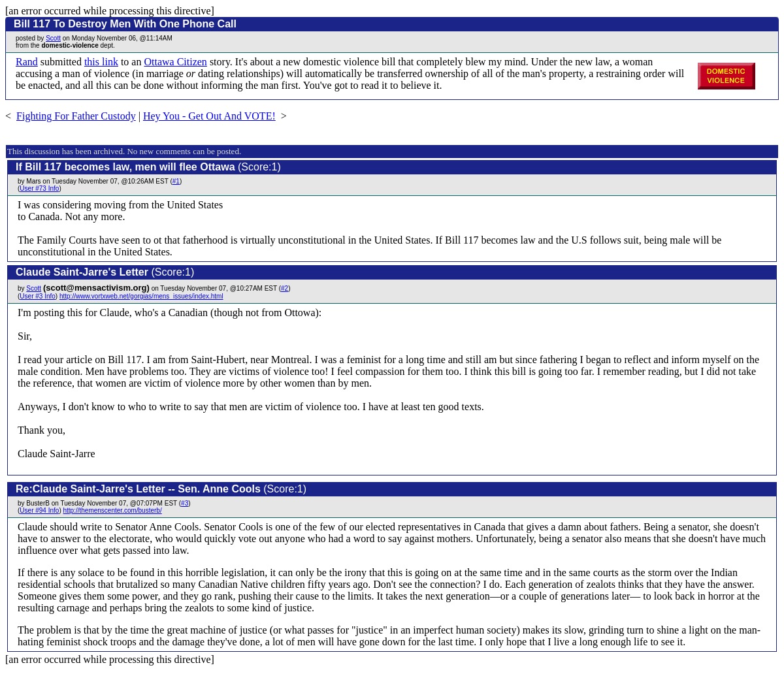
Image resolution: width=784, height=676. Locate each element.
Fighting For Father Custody (76, 116)
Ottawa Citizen (175, 62)
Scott (53, 38)
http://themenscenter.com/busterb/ (113, 510)
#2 (285, 288)
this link (101, 62)
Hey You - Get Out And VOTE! (209, 116)
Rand (27, 62)
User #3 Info (37, 296)
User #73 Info (39, 188)
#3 (185, 503)
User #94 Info (39, 510)
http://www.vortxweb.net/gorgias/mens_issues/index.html (141, 296)
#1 (176, 181)
